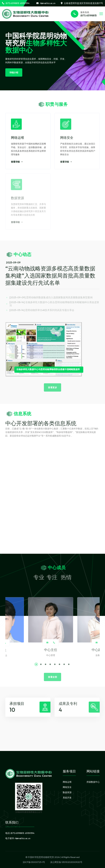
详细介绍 (14, 72)
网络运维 (67, 782)
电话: (20, 833)
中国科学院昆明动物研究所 (41, 857)
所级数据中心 (93, 782)
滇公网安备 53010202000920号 (66, 862)
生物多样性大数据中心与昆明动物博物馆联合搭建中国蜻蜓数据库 (48, 369)
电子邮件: (18, 838)
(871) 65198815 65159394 (16, 3)
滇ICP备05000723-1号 (34, 862)
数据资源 (67, 792)
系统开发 (67, 798)
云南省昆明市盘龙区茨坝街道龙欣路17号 (82, 3)
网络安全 (67, 787)
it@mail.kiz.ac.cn (46, 3)
